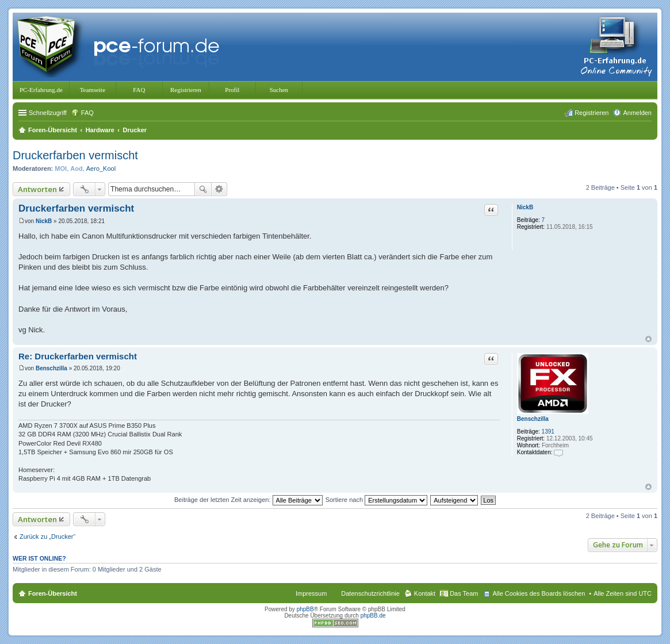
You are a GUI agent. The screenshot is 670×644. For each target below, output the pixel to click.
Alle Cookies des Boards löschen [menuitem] (539, 593)
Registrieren (186, 90)
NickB (525, 207)
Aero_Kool (101, 168)
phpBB (305, 609)
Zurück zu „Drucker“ (47, 536)
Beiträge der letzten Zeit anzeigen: (248, 500)
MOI (61, 168)
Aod (76, 168)
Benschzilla (533, 419)
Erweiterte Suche (219, 189)
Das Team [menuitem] (464, 593)
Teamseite (93, 90)
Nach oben (648, 339)
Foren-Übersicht (53, 593)
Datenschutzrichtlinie (370, 593)
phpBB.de (373, 616)
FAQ (139, 90)
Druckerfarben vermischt (75, 155)
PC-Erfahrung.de (41, 90)
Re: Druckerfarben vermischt (78, 356)
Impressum (311, 593)
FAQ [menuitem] (87, 113)
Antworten (37, 189)
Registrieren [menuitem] (591, 113)
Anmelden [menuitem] (637, 113)
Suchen (279, 90)
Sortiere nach (376, 500)
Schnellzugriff (48, 113)
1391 (548, 432)
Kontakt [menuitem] (425, 593)
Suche (203, 189)
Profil (232, 90)
